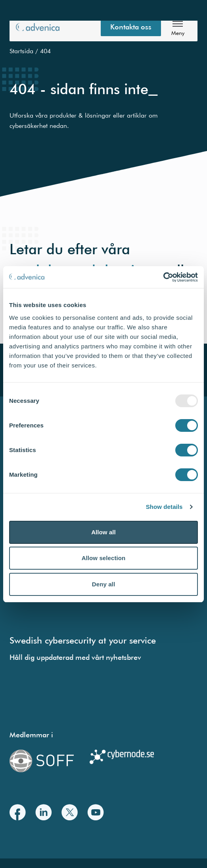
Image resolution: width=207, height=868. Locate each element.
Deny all (103, 584)
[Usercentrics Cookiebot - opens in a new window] (163, 277)
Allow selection (104, 558)
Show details (164, 507)
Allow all (103, 532)
